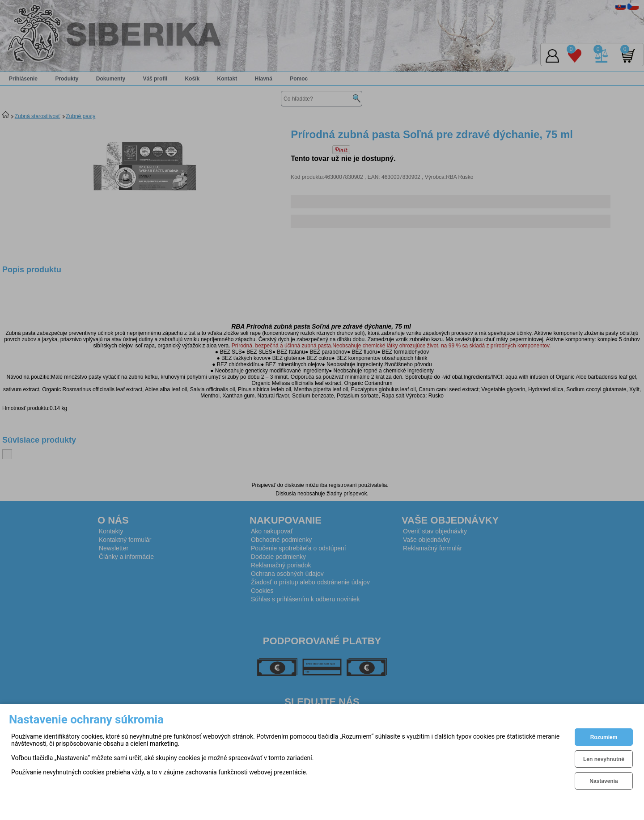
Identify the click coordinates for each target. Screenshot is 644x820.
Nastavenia (604, 781)
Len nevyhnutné (604, 759)
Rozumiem (604, 737)
